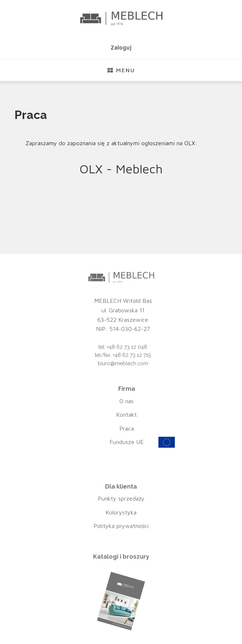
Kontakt (126, 414)
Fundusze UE (127, 442)
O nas (126, 401)
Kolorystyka (121, 512)
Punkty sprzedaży (121, 498)
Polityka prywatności (121, 526)
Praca (127, 428)
